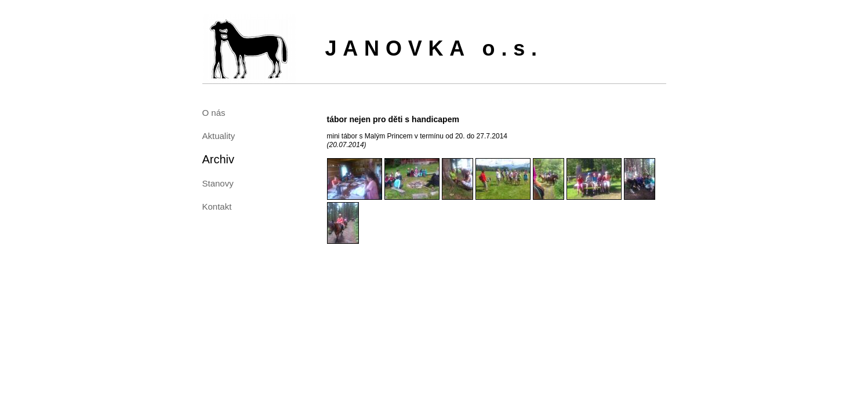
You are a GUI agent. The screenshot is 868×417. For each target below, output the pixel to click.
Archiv (219, 159)
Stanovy (218, 183)
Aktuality (219, 136)
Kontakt (217, 206)
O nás (214, 113)
